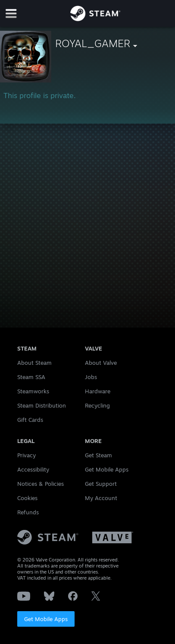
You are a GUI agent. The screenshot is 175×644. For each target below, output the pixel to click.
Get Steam (98, 455)
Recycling (97, 405)
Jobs (91, 377)
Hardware (98, 391)
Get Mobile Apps (46, 619)
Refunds (28, 512)
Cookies (27, 498)
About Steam (34, 363)
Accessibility (33, 469)
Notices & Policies (41, 484)
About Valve (101, 363)
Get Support (101, 484)
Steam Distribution (42, 405)
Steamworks (33, 391)
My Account (101, 498)
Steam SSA (31, 377)
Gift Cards (30, 420)
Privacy (27, 455)
